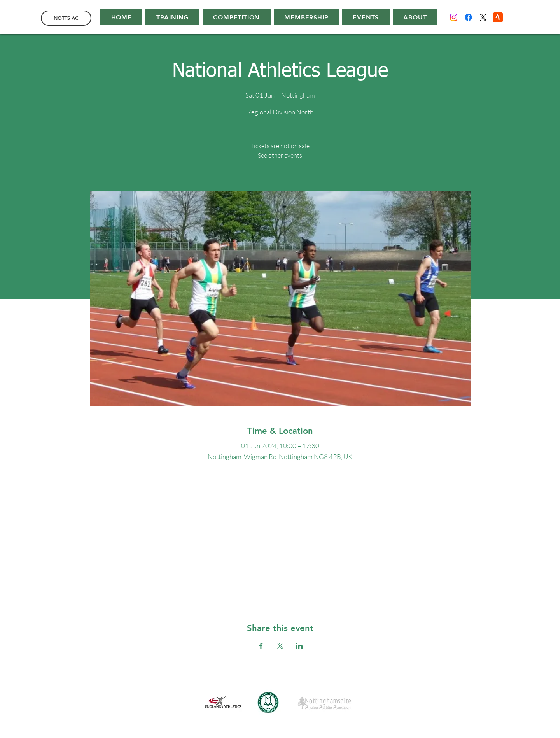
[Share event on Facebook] (261, 646)
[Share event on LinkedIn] (299, 646)
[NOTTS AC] (66, 18)
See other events (280, 155)
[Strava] (498, 17)
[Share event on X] (280, 646)
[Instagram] (454, 17)
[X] (483, 17)
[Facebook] (468, 17)
